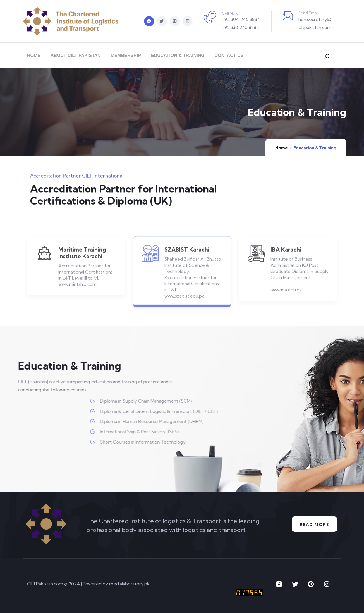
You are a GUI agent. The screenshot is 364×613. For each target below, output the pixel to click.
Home (282, 148)
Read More (314, 524)
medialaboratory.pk (129, 584)
